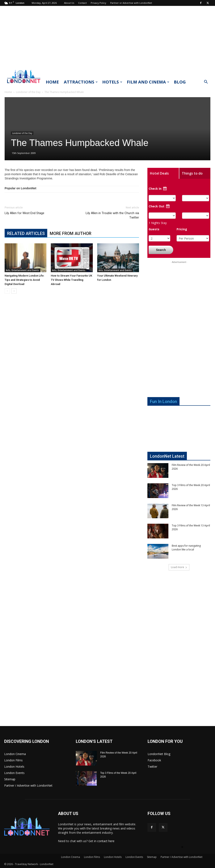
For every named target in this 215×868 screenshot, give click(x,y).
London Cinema (15, 754)
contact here (106, 841)
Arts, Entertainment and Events (22, 270)
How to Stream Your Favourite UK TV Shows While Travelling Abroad (71, 280)
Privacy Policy (98, 3)
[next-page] (14, 291)
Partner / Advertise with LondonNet (28, 785)
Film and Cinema (148, 82)
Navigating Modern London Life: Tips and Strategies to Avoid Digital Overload (24, 280)
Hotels (112, 82)
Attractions (81, 82)
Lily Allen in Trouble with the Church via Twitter (112, 215)
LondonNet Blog (159, 754)
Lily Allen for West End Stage (24, 213)
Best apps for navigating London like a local (186, 548)
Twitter (152, 767)
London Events (14, 773)
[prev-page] (7, 291)
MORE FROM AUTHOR (71, 233)
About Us (69, 3)
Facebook (154, 760)
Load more (179, 567)
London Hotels (14, 767)
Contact (82, 3)
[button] (206, 82)
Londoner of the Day (28, 92)
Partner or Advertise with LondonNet (131, 3)
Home (52, 82)
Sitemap (10, 779)
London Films (13, 760)
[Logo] (24, 84)
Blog (180, 82)
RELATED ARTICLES (26, 233)
